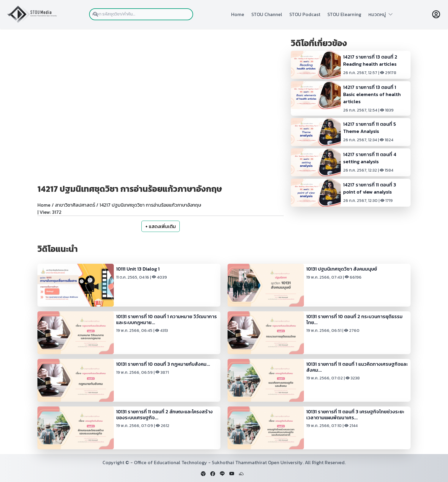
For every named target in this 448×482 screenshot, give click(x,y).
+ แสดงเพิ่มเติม (161, 226)
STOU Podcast (305, 14)
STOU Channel (267, 14)
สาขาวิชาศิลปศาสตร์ (75, 205)
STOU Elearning (344, 14)
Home (238, 14)
